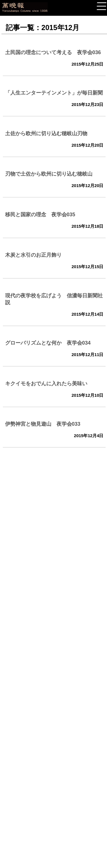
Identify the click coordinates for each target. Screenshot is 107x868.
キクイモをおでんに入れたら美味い (46, 384)
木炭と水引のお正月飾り (33, 255)
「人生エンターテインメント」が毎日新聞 (54, 93)
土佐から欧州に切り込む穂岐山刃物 (46, 133)
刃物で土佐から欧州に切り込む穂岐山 (49, 174)
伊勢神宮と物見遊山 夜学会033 (43, 424)
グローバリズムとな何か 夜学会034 (48, 343)
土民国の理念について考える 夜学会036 (53, 52)
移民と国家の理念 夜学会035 (40, 215)
